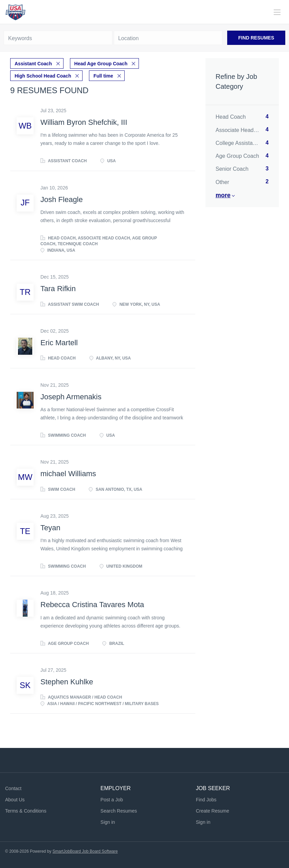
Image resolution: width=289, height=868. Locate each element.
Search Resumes (119, 811)
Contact (13, 788)
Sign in (108, 822)
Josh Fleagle (62, 199)
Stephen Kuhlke (67, 682)
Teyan (50, 528)
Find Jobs (206, 800)
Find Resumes (256, 38)
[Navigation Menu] (277, 12)
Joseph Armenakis (71, 397)
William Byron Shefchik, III (84, 122)
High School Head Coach (43, 76)
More (223, 195)
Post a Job (112, 800)
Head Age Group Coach (101, 64)
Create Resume (213, 811)
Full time (103, 76)
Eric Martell (59, 343)
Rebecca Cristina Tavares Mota (92, 605)
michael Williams (68, 474)
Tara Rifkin (58, 289)
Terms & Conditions (26, 811)
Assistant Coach (33, 64)
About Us (15, 800)
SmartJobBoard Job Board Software (85, 851)
